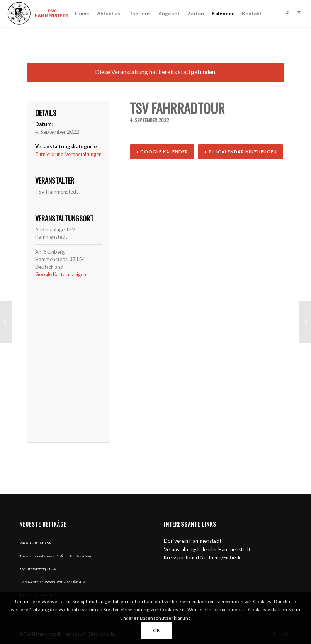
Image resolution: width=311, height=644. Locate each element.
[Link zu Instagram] (299, 13)
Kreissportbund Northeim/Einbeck (202, 557)
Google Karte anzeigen (61, 274)
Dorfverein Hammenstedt (193, 541)
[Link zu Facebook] (287, 13)
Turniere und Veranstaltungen (68, 154)
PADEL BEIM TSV (35, 543)
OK (157, 630)
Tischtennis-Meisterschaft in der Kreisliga (55, 556)
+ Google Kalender (162, 152)
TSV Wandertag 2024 (37, 569)
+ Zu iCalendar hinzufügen (240, 152)
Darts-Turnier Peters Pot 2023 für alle (52, 582)
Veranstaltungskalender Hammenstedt (207, 549)
